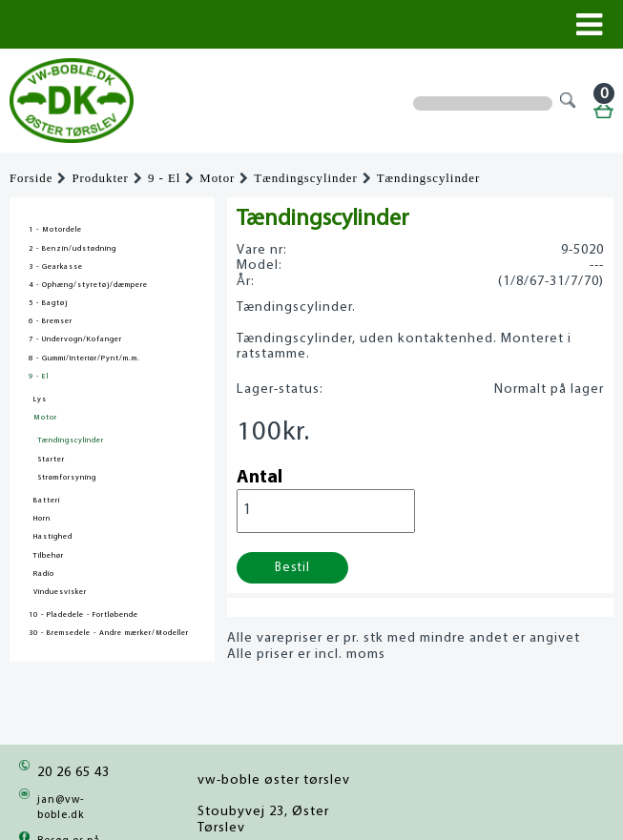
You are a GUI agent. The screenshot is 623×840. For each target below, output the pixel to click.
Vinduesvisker (60, 592)
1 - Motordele (55, 230)
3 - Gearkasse (56, 267)
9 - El (164, 178)
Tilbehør (49, 556)
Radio (44, 574)
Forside (31, 178)
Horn (42, 519)
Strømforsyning (67, 478)
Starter (52, 460)
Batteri (47, 501)
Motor (217, 178)
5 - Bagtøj (48, 303)
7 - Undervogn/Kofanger (75, 339)
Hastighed (53, 537)
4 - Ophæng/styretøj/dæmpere (88, 285)
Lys (40, 400)
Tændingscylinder (305, 178)
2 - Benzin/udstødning (73, 249)
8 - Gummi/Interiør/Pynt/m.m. (84, 359)
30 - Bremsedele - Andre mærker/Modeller (109, 633)
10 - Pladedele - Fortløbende (83, 615)
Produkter (100, 178)
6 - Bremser (51, 321)
